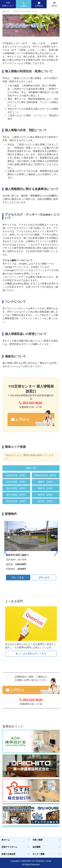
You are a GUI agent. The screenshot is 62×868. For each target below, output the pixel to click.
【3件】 (16, 475)
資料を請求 (44, 578)
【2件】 (16, 482)
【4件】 (46, 475)
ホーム (6, 11)
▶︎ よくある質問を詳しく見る (31, 654)
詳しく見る (18, 578)
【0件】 (16, 501)
